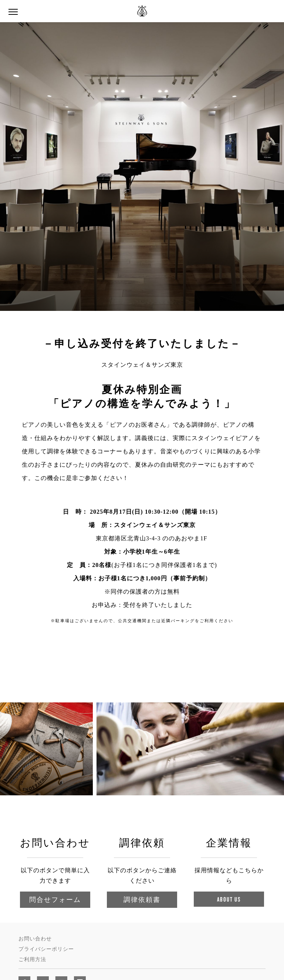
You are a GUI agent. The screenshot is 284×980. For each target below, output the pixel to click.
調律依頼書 (142, 900)
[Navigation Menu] (13, 11)
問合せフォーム (55, 900)
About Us (229, 899)
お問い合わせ (35, 939)
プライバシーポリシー (46, 949)
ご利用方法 (32, 959)
